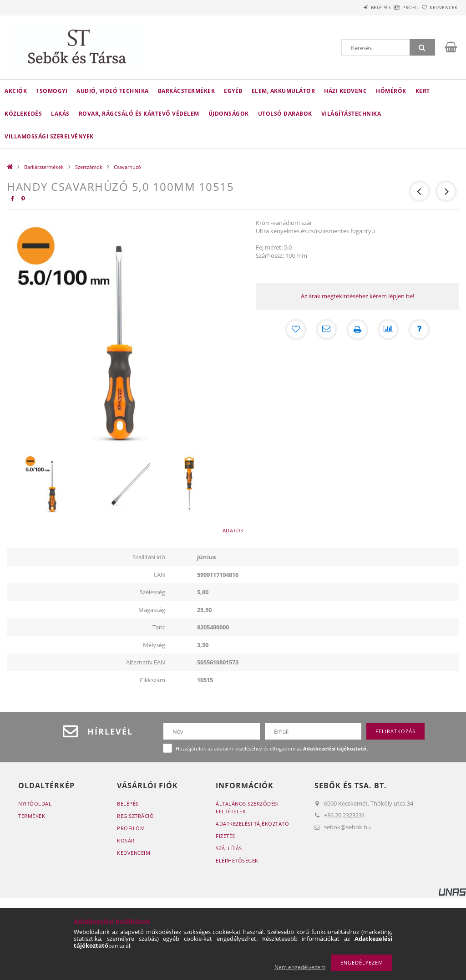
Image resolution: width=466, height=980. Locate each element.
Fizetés (225, 836)
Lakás (60, 114)
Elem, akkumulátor (284, 91)
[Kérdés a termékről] (419, 330)
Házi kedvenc (345, 91)
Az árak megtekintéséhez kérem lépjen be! (357, 296)
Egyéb (233, 91)
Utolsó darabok (285, 114)
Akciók (16, 91)
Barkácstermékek (187, 91)
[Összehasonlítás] (388, 330)
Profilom (131, 828)
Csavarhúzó (127, 167)
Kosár (126, 840)
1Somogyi (52, 91)
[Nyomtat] (357, 330)
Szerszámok (89, 167)
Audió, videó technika (113, 91)
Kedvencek (438, 7)
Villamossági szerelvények (49, 136)
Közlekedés (23, 114)
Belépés (354, 7)
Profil (395, 7)
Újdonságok (229, 114)
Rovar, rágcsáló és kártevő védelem (139, 114)
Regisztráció (135, 816)
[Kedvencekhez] (295, 330)
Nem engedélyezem (300, 967)
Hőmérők (391, 91)
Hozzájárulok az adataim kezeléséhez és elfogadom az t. (273, 748)
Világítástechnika (351, 114)
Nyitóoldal (35, 804)
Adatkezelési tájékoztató (252, 824)
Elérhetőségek (237, 860)
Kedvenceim (134, 853)
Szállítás (229, 848)
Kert (423, 91)
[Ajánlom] (326, 330)
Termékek (32, 816)
